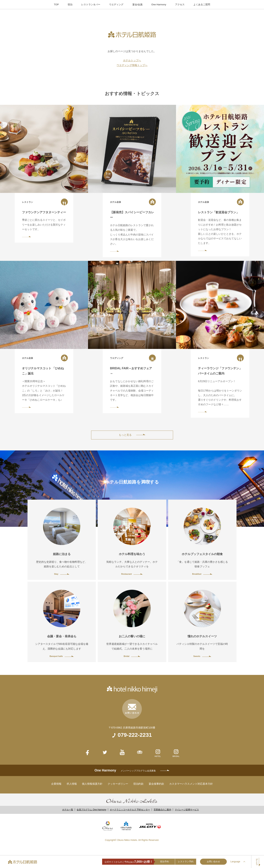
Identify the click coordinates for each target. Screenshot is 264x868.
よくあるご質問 (202, 4)
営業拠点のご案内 (162, 810)
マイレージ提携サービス (187, 810)
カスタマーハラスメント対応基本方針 (191, 784)
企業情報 (56, 784)
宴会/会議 (137, 4)
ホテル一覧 (68, 810)
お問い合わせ (213, 862)
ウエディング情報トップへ (132, 65)
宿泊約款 (138, 784)
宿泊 (70, 4)
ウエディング (116, 4)
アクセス (180, 4)
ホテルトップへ (132, 60)
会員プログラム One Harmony (91, 810)
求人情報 (72, 784)
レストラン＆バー (91, 4)
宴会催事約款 (156, 784)
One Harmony (159, 4)
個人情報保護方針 (92, 784)
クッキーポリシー (118, 784)
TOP (56, 4)
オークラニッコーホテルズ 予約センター (130, 810)
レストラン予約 (186, 862)
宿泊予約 (164, 862)
